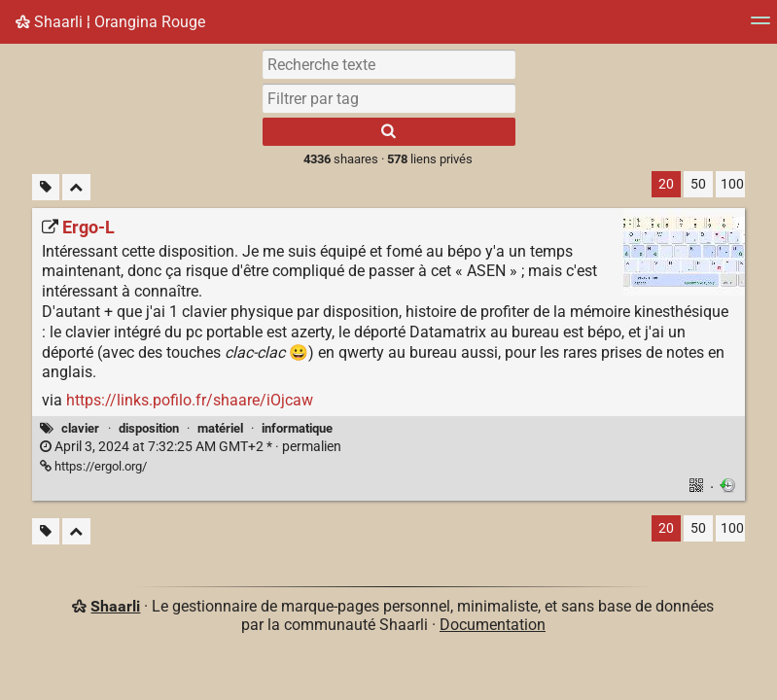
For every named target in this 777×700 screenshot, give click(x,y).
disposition (149, 428)
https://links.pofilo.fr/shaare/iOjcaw (190, 400)
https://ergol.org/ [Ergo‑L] (93, 466)
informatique (297, 428)
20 (666, 184)
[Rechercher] (389, 132)
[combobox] (389, 98)
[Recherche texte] (389, 64)
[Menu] (760, 27)
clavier (80, 428)
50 (698, 184)
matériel (220, 428)
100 (732, 184)
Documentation (493, 625)
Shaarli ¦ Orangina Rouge (110, 22)
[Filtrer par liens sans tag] (46, 187)
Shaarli (115, 606)
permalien (191, 447)
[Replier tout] (76, 187)
